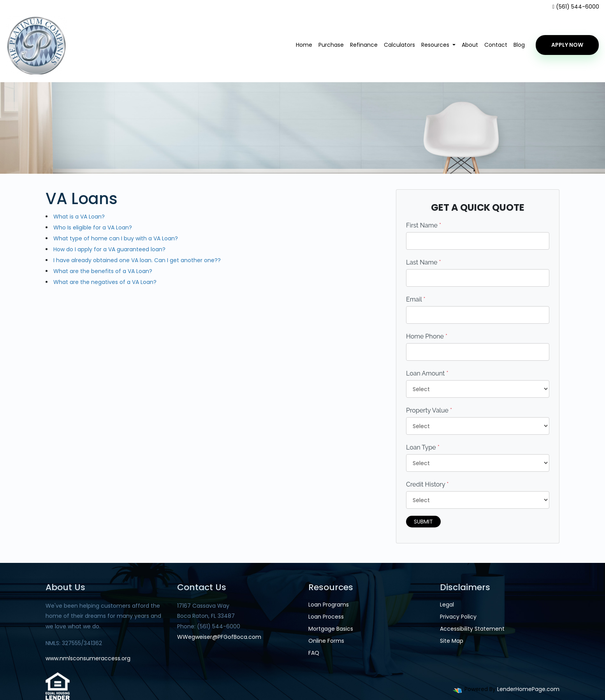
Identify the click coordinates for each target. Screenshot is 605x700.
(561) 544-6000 (576, 7)
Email (416, 299)
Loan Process (326, 617)
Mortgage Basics (331, 629)
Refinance (364, 45)
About (470, 45)
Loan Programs (329, 605)
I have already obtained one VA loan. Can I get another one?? (137, 260)
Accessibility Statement (472, 629)
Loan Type (423, 447)
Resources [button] (436, 45)
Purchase (331, 45)
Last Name (424, 262)
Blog (519, 45)
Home (304, 45)
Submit (423, 522)
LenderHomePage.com (528, 689)
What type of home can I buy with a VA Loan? (116, 238)
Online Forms (326, 641)
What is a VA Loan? (79, 217)
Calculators (399, 45)
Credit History (427, 484)
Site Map (452, 641)
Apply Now (567, 45)
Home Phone (427, 336)
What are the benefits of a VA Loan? (103, 271)
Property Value (429, 410)
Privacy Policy (458, 617)
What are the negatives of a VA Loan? (105, 282)
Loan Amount (427, 373)
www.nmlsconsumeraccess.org (88, 658)
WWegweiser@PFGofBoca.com (219, 637)
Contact (496, 45)
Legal (447, 605)
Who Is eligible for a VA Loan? (93, 227)
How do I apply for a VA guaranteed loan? (109, 249)
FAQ (314, 653)
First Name (424, 225)
